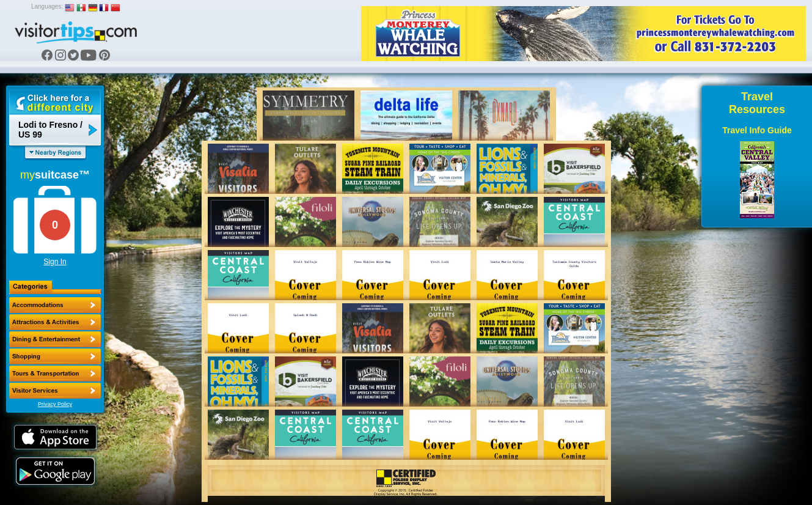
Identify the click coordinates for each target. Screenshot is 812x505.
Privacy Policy (55, 404)
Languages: (47, 6)
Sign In (55, 262)
